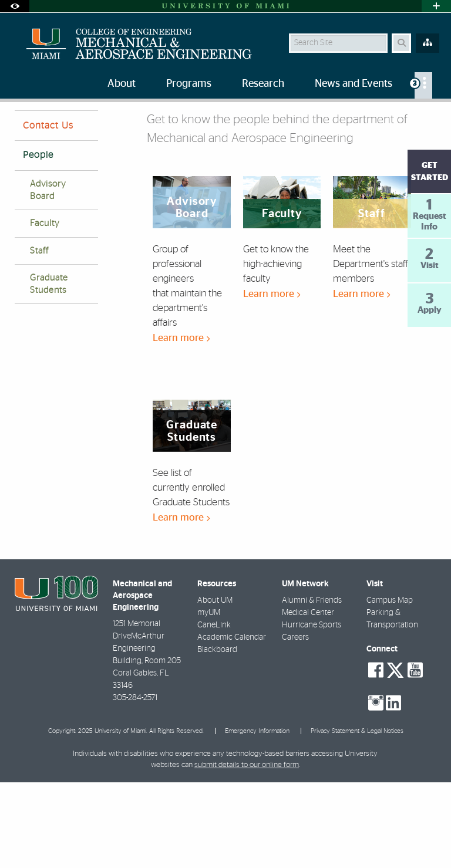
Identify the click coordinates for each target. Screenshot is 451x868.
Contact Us (48, 211)
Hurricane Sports (312, 711)
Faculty (45, 309)
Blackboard (217, 735)
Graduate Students (49, 370)
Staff (39, 337)
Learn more (181, 423)
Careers (295, 723)
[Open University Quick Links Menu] (436, 6)
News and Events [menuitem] (354, 84)
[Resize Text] (409, 119)
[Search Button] (401, 43)
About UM (215, 686)
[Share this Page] (432, 119)
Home (25, 126)
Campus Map (390, 686)
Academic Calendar (232, 723)
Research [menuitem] (263, 84)
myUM (209, 698)
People (63, 126)
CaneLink (214, 711)
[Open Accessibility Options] (15, 6)
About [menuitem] (122, 84)
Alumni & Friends (312, 686)
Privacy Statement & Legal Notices (357, 817)
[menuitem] (423, 85)
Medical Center (308, 698)
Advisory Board (48, 276)
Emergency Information (257, 817)
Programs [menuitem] (189, 84)
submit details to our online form (247, 851)
